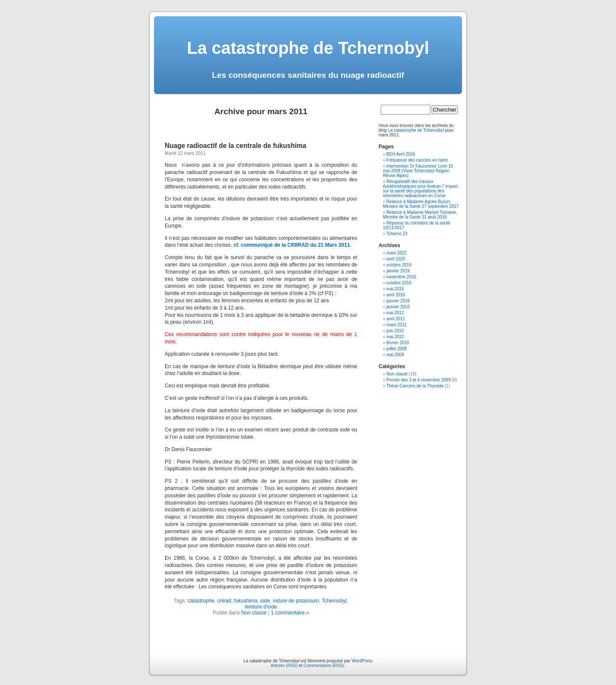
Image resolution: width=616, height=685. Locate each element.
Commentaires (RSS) (324, 666)
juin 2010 (395, 331)
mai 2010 (395, 337)
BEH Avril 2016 (401, 154)
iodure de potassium (296, 601)
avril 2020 (395, 259)
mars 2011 (396, 325)
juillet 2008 (397, 349)
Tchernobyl (334, 601)
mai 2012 (395, 313)
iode (265, 601)
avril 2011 (395, 319)
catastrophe (201, 601)
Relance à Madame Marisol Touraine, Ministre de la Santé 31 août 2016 (420, 215)
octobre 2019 (399, 265)
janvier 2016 (398, 301)
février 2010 (398, 343)
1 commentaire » (290, 613)
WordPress (362, 661)
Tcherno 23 (397, 234)
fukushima (246, 601)
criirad (224, 601)
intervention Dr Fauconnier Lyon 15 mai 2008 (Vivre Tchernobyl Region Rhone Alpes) (418, 171)
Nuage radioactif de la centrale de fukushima (235, 146)
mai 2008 (395, 355)
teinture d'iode (261, 607)
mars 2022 (396, 253)
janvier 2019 (398, 271)
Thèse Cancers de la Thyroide (415, 386)
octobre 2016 (399, 283)
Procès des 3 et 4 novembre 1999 (418, 380)
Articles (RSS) (284, 666)
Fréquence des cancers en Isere (417, 160)
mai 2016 (395, 289)
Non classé (254, 613)
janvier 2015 (398, 307)
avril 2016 (395, 295)
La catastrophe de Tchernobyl (308, 48)
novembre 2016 (401, 277)
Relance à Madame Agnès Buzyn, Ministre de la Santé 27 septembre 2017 (421, 204)
